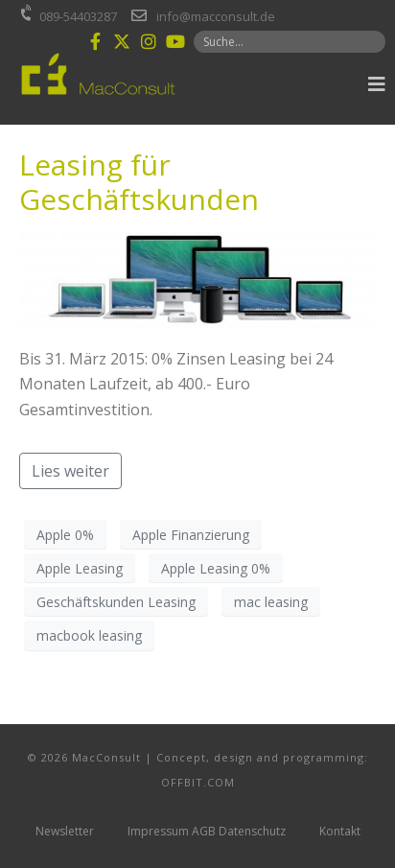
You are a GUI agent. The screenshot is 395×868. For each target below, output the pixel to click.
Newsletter (65, 831)
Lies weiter (70, 471)
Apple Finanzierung (191, 535)
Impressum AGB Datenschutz (207, 831)
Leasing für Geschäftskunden (139, 182)
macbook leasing (89, 635)
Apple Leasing (80, 568)
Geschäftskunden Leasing (116, 602)
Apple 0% (65, 535)
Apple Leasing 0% (216, 568)
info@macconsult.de (216, 16)
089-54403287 (78, 16)
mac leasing (271, 602)
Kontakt (340, 831)
